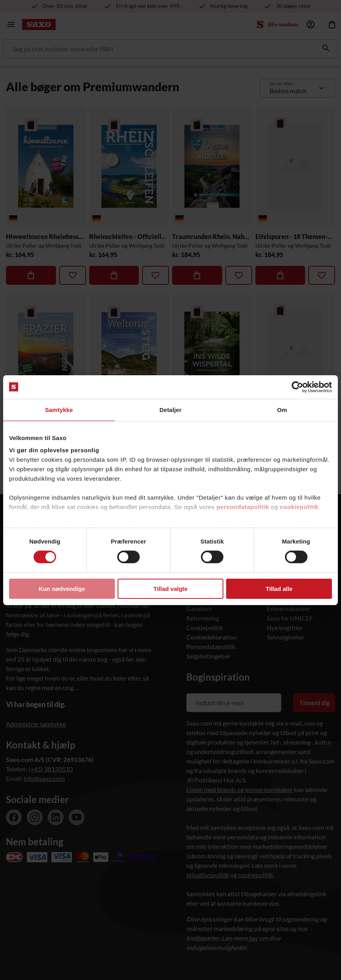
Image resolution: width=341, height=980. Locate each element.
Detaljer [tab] (170, 409)
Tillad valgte (170, 589)
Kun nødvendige (62, 589)
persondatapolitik (243, 507)
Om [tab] (282, 409)
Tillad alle (279, 589)
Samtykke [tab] (59, 409)
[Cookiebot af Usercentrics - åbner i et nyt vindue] (297, 387)
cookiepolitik (299, 507)
